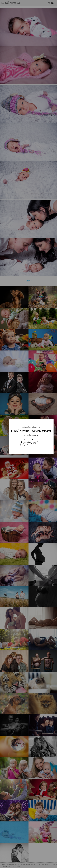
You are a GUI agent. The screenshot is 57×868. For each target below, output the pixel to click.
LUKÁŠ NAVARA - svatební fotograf (31, 431)
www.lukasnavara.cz (31, 435)
